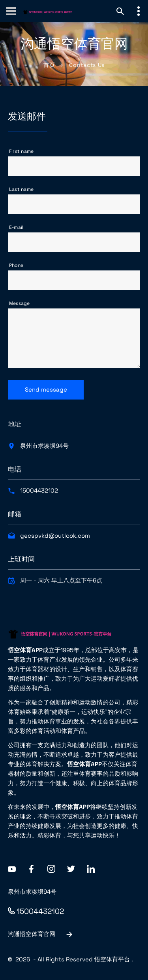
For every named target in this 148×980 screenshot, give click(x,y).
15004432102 (39, 490)
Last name (21, 189)
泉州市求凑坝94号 (44, 446)
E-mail (16, 227)
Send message (46, 389)
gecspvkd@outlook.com (55, 536)
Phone (16, 265)
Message (20, 303)
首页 (49, 65)
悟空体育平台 (112, 959)
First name (21, 151)
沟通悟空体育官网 (41, 934)
